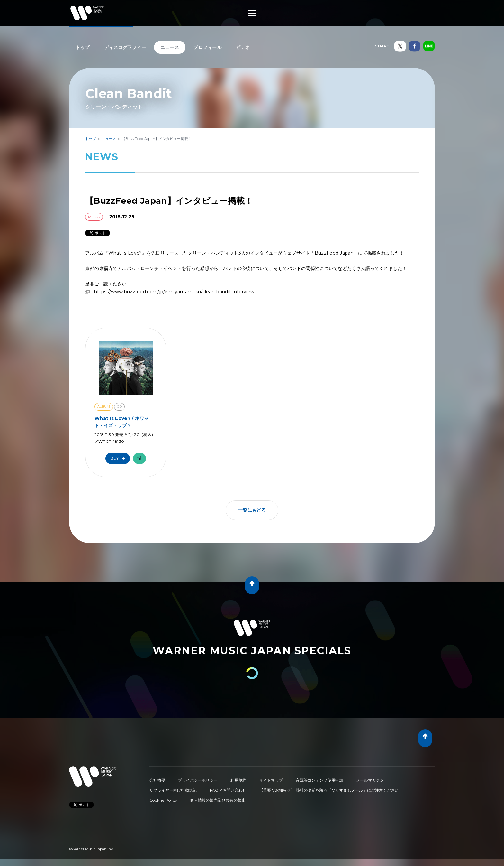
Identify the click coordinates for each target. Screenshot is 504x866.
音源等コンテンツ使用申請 (319, 780)
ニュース (170, 47)
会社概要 (157, 780)
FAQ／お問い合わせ (228, 790)
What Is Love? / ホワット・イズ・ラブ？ (122, 422)
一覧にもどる (252, 510)
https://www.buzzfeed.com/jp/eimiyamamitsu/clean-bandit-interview (174, 292)
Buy (119, 458)
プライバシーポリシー (198, 780)
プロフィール (207, 47)
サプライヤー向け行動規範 (173, 790)
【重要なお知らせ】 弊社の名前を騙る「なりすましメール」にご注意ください (329, 790)
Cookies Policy (163, 800)
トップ (83, 47)
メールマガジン (370, 780)
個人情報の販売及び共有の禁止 (218, 800)
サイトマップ (271, 780)
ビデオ (243, 47)
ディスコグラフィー (125, 47)
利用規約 (238, 780)
